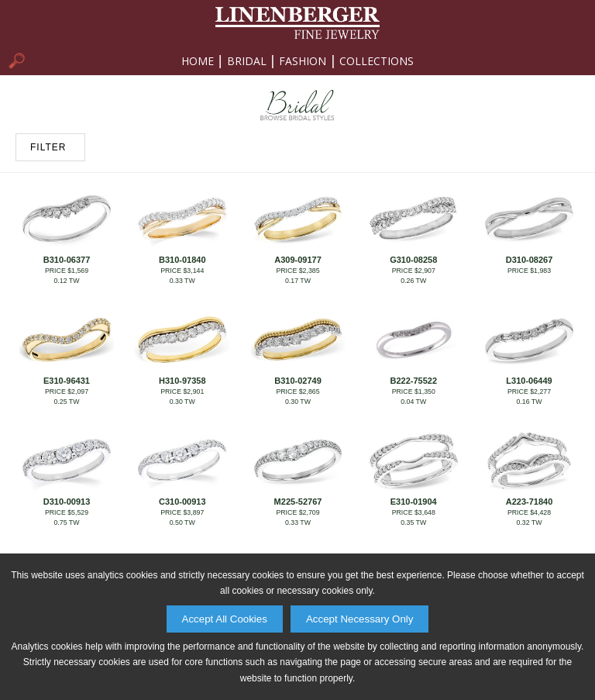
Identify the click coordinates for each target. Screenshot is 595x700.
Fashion (303, 61)
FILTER (48, 147)
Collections (377, 61)
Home (198, 61)
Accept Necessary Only (360, 619)
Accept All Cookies (225, 619)
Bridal (247, 61)
